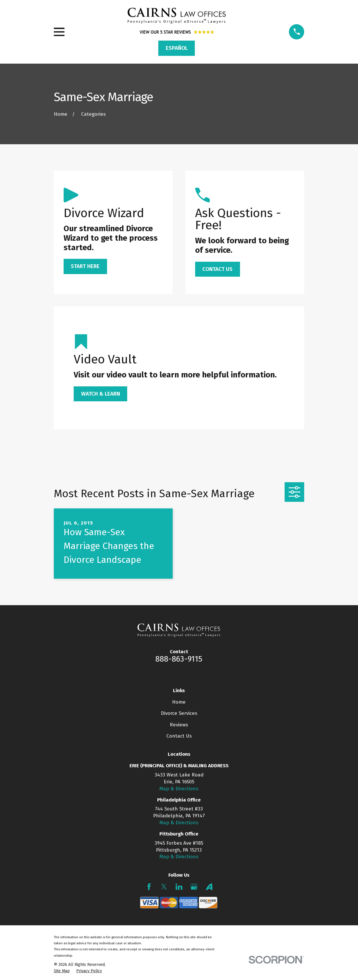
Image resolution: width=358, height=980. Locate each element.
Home (179, 702)
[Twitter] (164, 887)
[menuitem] (62, 971)
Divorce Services (179, 713)
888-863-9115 (179, 659)
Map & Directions (179, 789)
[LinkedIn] (179, 887)
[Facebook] (149, 887)
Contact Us (179, 736)
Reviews (179, 725)
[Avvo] (209, 887)
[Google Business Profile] (194, 887)
